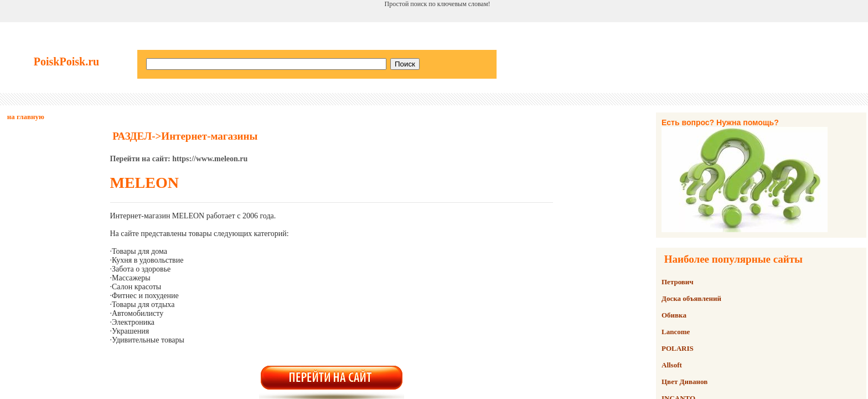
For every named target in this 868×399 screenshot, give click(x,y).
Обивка (674, 315)
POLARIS (678, 348)
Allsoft (672, 365)
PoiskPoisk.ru (66, 62)
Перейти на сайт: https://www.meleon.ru (179, 159)
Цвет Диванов (684, 382)
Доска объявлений (691, 298)
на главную (26, 117)
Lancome (676, 332)
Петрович (678, 282)
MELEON (144, 183)
